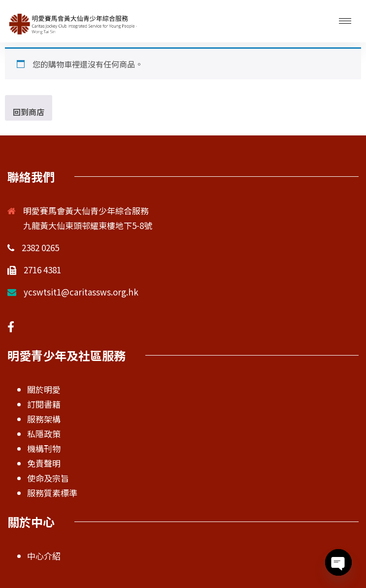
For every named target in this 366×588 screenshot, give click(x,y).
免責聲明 (44, 463)
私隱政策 (44, 434)
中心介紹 (44, 556)
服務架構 (44, 419)
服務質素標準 (52, 493)
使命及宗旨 (48, 478)
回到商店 (29, 112)
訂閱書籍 (44, 404)
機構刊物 (44, 448)
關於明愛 (44, 389)
